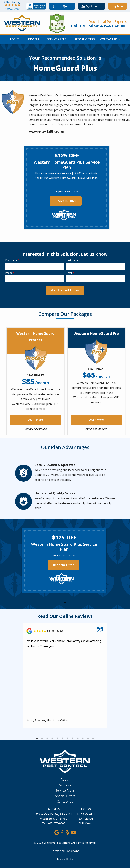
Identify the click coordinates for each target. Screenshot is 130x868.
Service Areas (57, 39)
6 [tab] (62, 739)
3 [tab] (47, 739)
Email (69, 273)
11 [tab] (88, 739)
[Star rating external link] (15, 6)
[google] (56, 832)
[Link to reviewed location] (65, 631)
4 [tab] (52, 739)
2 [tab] (42, 739)
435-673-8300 (57, 823)
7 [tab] (68, 739)
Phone (9, 273)
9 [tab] (78, 739)
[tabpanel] (64, 561)
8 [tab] (73, 739)
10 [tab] (83, 739)
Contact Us (109, 39)
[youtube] (74, 832)
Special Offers (85, 39)
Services (34, 39)
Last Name (72, 260)
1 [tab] (65, 603)
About (15, 39)
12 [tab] (93, 739)
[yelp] (67, 832)
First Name (11, 260)
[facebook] (62, 832)
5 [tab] (57, 739)
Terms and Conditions (65, 851)
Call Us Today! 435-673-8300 (99, 26)
